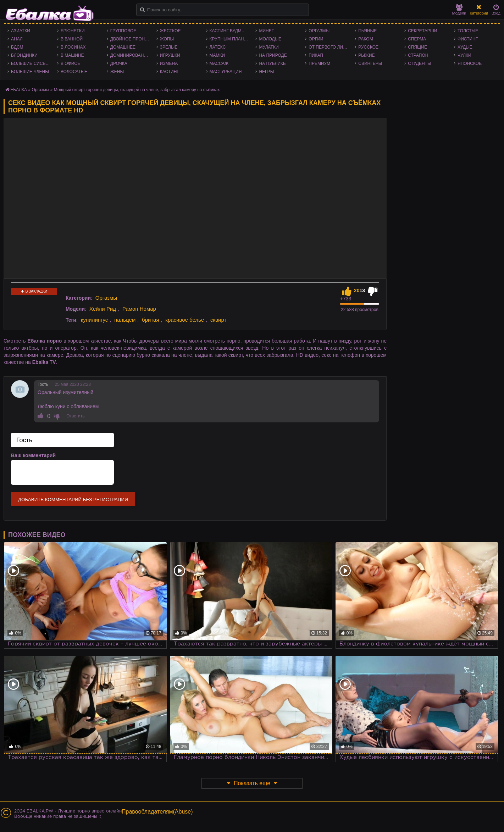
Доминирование (130, 55)
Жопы (167, 39)
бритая (150, 320)
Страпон (418, 55)
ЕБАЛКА (19, 90)
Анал (17, 39)
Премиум (319, 63)
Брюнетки (73, 31)
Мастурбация (226, 72)
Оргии (316, 39)
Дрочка (119, 63)
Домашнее (123, 47)
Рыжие (366, 55)
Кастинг (170, 72)
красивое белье (185, 320)
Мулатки (269, 47)
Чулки (464, 55)
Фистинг (468, 39)
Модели (459, 10)
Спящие (417, 47)
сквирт (218, 320)
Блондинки (24, 55)
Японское (470, 63)
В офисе (70, 63)
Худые (465, 47)
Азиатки (21, 31)
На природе (273, 55)
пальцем (125, 320)
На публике (272, 63)
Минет (267, 31)
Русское (368, 47)
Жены (117, 72)
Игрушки (170, 55)
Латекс (218, 47)
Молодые (270, 39)
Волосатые (74, 72)
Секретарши (422, 31)
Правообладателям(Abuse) (157, 812)
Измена (169, 63)
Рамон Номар (139, 309)
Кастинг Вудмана (230, 31)
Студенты (419, 63)
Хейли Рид (103, 309)
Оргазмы (319, 31)
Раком (365, 39)
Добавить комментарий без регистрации (73, 500)
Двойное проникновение (132, 39)
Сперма (417, 39)
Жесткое (170, 31)
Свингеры (370, 63)
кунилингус (95, 320)
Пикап (316, 55)
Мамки (217, 55)
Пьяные (367, 31)
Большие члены (30, 72)
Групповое (123, 31)
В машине (72, 55)
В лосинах (73, 47)
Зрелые (169, 47)
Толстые (468, 31)
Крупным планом (230, 39)
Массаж (219, 63)
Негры (266, 72)
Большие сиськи (31, 63)
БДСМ (17, 47)
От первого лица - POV (330, 47)
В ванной (72, 39)
